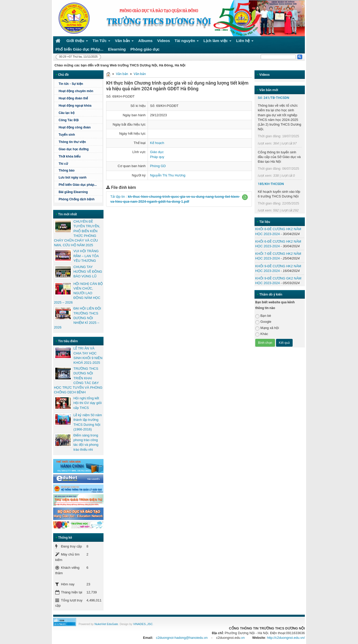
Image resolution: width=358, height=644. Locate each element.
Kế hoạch (157, 143)
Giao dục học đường (74, 149)
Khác (262, 334)
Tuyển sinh (67, 135)
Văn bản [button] (124, 42)
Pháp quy (157, 157)
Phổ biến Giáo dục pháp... (80, 185)
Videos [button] (164, 41)
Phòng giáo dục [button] (145, 49)
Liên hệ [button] (245, 42)
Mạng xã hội (267, 328)
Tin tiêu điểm (68, 341)
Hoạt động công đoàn (75, 127)
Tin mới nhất (68, 214)
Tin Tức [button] (101, 42)
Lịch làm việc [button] (217, 42)
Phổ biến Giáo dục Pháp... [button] (79, 49)
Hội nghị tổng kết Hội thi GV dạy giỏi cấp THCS (88, 403)
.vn (242, 638)
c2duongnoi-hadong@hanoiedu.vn (182, 638)
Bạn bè (263, 316)
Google (263, 322)
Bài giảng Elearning (73, 192)
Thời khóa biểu (70, 156)
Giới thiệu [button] (77, 42)
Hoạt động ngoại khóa (75, 106)
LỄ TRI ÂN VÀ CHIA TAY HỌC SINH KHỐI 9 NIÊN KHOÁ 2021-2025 (88, 355)
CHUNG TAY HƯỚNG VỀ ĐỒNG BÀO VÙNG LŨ (88, 272)
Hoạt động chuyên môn (80, 91)
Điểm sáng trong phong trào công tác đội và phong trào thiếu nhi (86, 442)
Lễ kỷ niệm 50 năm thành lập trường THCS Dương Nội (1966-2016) (88, 422)
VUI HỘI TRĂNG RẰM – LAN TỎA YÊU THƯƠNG (86, 256)
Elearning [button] (117, 49)
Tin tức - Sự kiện (71, 84)
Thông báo (80, 170)
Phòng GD (158, 166)
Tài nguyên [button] (187, 42)
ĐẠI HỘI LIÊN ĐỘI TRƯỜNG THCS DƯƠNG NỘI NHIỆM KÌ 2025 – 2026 (78, 318)
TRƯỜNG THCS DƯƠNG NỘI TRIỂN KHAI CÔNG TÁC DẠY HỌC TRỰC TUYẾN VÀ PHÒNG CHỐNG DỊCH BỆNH (78, 380)
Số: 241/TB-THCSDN (274, 98)
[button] (245, 197)
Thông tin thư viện (72, 142)
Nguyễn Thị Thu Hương (168, 175)
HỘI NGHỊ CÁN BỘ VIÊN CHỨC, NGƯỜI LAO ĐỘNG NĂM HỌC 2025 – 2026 (78, 293)
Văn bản (122, 74)
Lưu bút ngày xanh (73, 177)
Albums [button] (145, 41)
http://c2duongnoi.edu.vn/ (286, 638)
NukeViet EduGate (106, 624)
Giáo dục (157, 152)
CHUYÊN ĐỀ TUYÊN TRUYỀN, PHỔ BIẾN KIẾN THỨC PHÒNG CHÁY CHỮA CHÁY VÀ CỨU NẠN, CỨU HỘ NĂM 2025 (77, 233)
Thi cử (63, 164)
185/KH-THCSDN (271, 184)
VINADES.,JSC (143, 624)
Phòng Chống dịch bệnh (80, 199)
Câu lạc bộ (67, 113)
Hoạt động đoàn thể (73, 98)
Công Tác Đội (69, 120)
